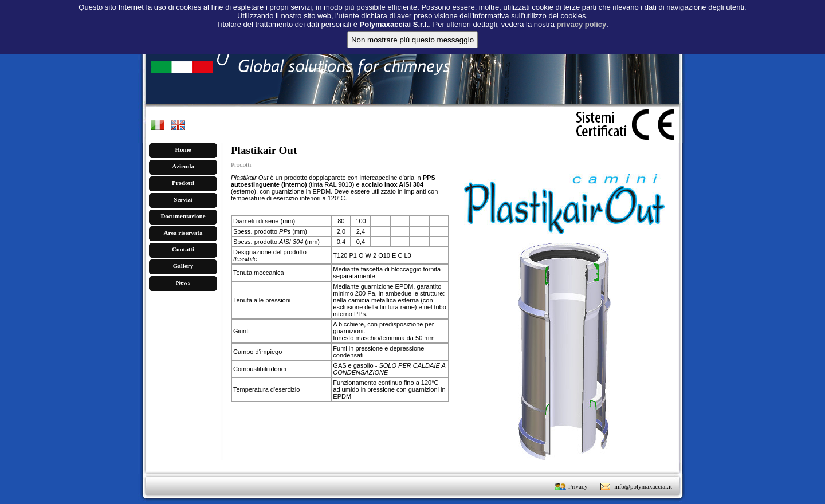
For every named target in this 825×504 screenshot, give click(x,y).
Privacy (578, 486)
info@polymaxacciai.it (643, 486)
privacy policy (582, 16)
